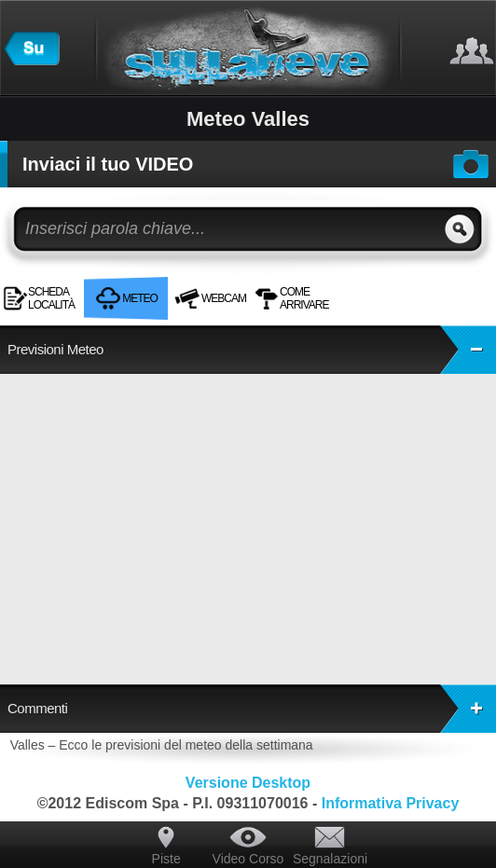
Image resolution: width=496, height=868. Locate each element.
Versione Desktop (248, 783)
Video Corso (248, 859)
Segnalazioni (330, 859)
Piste (166, 859)
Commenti (252, 709)
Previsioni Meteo (252, 350)
